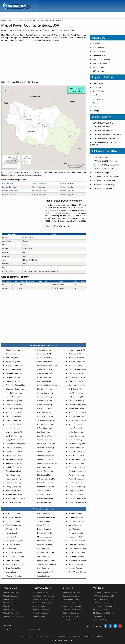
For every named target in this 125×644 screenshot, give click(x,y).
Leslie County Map (76, 432)
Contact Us (37, 636)
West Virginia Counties (78, 572)
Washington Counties (46, 572)
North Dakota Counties (15, 556)
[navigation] (3, 15)
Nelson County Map (76, 463)
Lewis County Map (45, 436)
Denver (95, 103)
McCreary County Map (46, 444)
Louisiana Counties (76, 533)
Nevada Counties (13, 549)
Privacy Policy (50, 636)
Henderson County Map (78, 412)
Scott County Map (76, 483)
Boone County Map (45, 358)
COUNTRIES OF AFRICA (102, 131)
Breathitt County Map (14, 365)
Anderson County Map (78, 350)
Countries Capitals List (71, 603)
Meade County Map (14, 455)
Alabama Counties (13, 513)
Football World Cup (100, 157)
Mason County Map (76, 451)
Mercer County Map (77, 455)
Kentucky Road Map (39, 195)
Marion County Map (76, 448)
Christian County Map (77, 377)
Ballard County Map (13, 354)
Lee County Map (44, 432)
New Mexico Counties (46, 552)
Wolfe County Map (45, 502)
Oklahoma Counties (76, 556)
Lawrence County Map (15, 432)
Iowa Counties (74, 529)
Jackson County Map (14, 420)
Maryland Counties (45, 537)
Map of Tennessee (76, 564)
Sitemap (98, 636)
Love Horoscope (39, 606)
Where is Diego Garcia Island (14, 616)
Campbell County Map (14, 373)
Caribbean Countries (71, 613)
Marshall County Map (14, 451)
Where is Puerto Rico (11, 613)
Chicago (96, 111)
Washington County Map (16, 498)
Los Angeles (97, 87)
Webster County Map (77, 498)
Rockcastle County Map (78, 479)
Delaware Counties (45, 521)
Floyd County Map (76, 393)
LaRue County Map (45, 428)
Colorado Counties (76, 517)
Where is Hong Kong (11, 593)
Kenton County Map (45, 424)
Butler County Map (13, 369)
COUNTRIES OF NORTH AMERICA (107, 135)
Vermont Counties (76, 568)
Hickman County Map (46, 416)
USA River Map (98, 71)
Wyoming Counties (45, 576)
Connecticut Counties (15, 521)
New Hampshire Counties (79, 549)
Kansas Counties (13, 533)
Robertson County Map (46, 479)
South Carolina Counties (15, 564)
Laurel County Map (76, 428)
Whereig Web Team (31, 30)
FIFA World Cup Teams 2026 (104, 184)
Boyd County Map (13, 362)
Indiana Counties (44, 529)
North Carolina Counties (78, 552)
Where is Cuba (8, 610)
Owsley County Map (45, 471)
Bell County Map (12, 358)
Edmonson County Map (15, 389)
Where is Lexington (67, 195)
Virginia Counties (13, 572)
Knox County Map (13, 428)
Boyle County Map (44, 362)
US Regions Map (99, 55)
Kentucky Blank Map (39, 191)
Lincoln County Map (76, 436)
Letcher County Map (14, 436)
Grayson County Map (14, 405)
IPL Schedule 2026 (100, 610)
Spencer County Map (77, 487)
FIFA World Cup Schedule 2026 (105, 593)
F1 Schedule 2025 (100, 616)
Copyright (88, 636)
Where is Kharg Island (71, 593)
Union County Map (45, 494)
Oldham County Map (77, 467)
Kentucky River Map (67, 191)
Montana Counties (45, 545)
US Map (10, 20)
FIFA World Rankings (101, 173)
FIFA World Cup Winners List (104, 169)
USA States (19, 20)
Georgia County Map (14, 525)
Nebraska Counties (76, 545)
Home (3, 20)
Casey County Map (45, 377)
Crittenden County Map (15, 385)
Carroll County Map (76, 373)
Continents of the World (72, 610)
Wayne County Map (45, 498)
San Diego (97, 95)
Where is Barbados (10, 603)
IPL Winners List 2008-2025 (104, 613)
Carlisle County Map (45, 373)
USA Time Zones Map (101, 59)
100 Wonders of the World (73, 599)
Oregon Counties (13, 560)
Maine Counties (12, 537)
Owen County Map (13, 471)
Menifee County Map (46, 455)
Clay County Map (44, 381)
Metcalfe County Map (14, 459)
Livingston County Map (15, 440)
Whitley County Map (14, 502)
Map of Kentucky (8, 183)
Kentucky (28, 20)
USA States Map (99, 48)
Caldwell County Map (46, 369)
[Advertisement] (44, 61)
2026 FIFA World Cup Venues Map (106, 165)
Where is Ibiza (8, 606)
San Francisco (98, 99)
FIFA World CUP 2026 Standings (105, 180)
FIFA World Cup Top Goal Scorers (106, 177)
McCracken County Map (15, 444)
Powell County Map (76, 475)
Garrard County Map (14, 401)
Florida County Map (76, 521)
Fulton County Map (45, 397)
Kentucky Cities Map (67, 183)
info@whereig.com (33, 629)
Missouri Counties (13, 545)
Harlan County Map (76, 408)
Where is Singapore (10, 596)
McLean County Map (77, 444)
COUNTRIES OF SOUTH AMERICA (107, 138)
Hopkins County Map (77, 416)
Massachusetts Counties (79, 537)
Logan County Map (45, 440)
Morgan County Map (14, 463)
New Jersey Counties (14, 552)
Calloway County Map (77, 369)
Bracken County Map (77, 362)
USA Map (96, 44)
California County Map (46, 517)
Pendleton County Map (78, 471)
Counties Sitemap (39, 616)
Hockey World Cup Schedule (104, 620)
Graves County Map (77, 401)
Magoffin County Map (46, 448)
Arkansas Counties (13, 517)
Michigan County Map (14, 541)
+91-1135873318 (13, 629)
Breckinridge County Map (47, 365)
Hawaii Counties (44, 525)
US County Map (99, 51)
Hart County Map (44, 412)
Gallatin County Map (77, 397)
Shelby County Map (13, 487)
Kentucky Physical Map (10, 195)
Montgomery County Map (79, 459)
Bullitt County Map (76, 365)
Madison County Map (14, 448)
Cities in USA (98, 83)
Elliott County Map (45, 389)
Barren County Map (45, 354)
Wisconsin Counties (14, 576)
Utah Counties (43, 568)
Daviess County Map (77, 385)
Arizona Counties (75, 513)
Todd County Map (44, 491)
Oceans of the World (71, 596)
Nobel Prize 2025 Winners (43, 603)
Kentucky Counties (45, 533)
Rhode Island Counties (78, 560)
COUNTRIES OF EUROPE (103, 123)
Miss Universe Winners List (43, 596)
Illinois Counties (12, 529)
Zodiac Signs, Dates (40, 613)
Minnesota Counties (45, 541)
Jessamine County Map (78, 420)
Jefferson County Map (46, 420)
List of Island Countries (72, 616)
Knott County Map (76, 424)
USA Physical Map (100, 63)
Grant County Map (45, 401)
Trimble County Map (14, 494)
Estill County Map (76, 389)
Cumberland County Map (47, 385)
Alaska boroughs (44, 513)
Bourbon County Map (77, 358)
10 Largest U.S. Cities (41, 593)
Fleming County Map (45, 393)
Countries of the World (72, 606)
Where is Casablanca (41, 610)
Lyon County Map (76, 440)
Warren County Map (77, 494)
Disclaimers (77, 636)
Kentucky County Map (39, 183)
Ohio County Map (44, 467)
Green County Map (45, 405)
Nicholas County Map (14, 467)
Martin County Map (45, 451)
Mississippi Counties (77, 541)
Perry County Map (13, 475)
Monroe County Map (45, 459)
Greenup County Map (77, 405)
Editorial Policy (64, 636)
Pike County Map (44, 475)
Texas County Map (13, 568)
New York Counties (45, 549)
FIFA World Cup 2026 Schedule (105, 161)
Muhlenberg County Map (47, 463)
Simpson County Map (46, 487)
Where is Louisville (67, 187)
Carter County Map (13, 377)
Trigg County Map (76, 491)
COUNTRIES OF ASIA (101, 127)
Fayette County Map (14, 393)
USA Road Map (98, 67)
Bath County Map (76, 354)
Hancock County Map (14, 408)
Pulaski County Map (14, 479)
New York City (98, 91)
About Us (26, 636)
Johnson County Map (14, 424)
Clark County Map (13, 381)
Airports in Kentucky (39, 187)
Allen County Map (44, 350)
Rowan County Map (14, 483)
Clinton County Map (77, 381)
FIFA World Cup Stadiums (103, 188)
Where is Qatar (9, 599)
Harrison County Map (14, 412)
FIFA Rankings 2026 (100, 599)
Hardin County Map (45, 408)
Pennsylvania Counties (46, 560)
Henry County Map (13, 416)
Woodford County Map (78, 502)
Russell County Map (45, 483)
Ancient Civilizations (70, 620)
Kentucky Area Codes (9, 191)
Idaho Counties (75, 525)
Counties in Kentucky (40, 20)
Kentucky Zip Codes (9, 187)
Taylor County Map (13, 491)
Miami (95, 107)
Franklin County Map (14, 397)
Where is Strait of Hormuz (43, 599)
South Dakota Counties (46, 564)
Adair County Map (13, 350)
